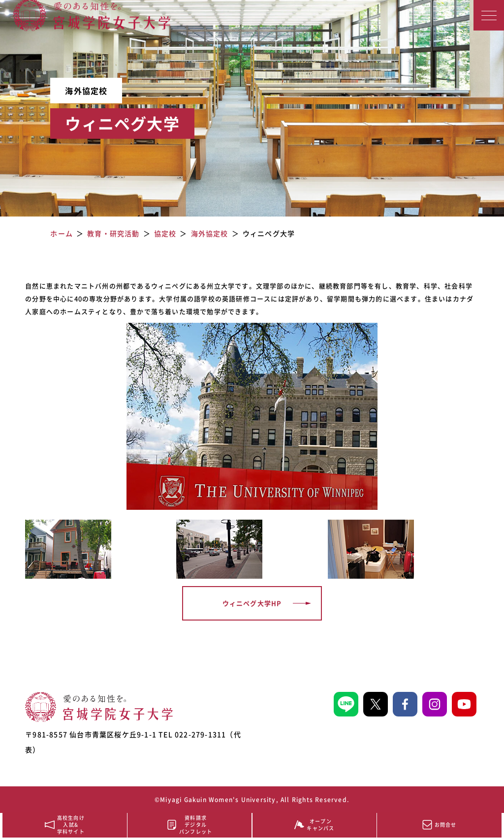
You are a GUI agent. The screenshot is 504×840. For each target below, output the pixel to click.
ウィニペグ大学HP (252, 603)
